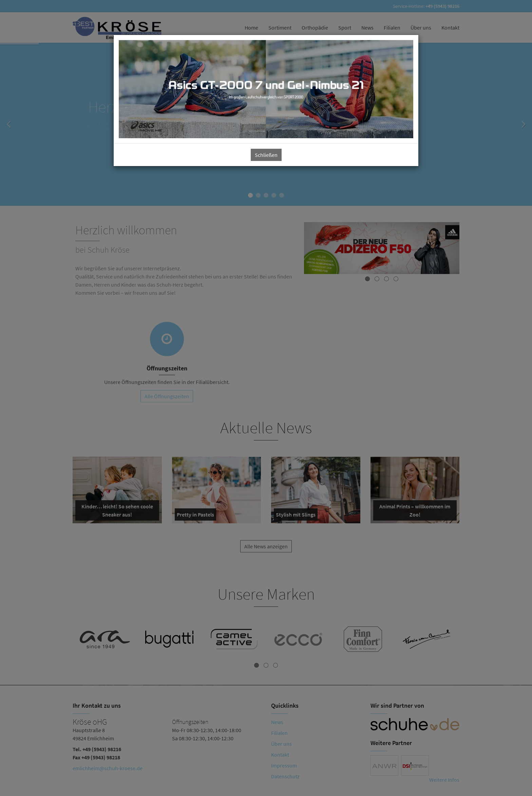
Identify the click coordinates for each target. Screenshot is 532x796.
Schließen (266, 155)
